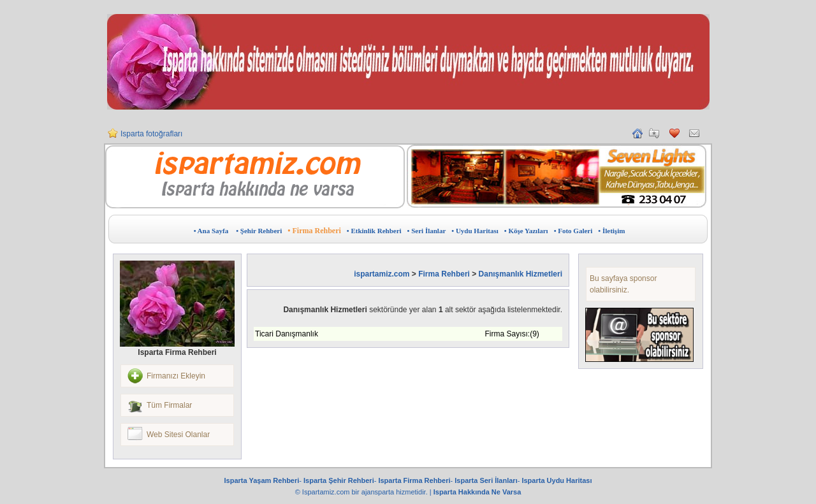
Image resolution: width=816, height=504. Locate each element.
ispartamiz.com (382, 274)
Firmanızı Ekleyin (176, 376)
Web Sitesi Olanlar (178, 435)
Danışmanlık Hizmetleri (521, 274)
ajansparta (379, 492)
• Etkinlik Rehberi (374, 231)
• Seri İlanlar (427, 231)
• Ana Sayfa (211, 231)
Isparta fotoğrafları (151, 134)
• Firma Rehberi (314, 231)
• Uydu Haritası (475, 231)
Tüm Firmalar (169, 405)
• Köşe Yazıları (526, 231)
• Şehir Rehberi (259, 231)
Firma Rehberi (444, 274)
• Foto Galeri (573, 231)
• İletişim (611, 231)
